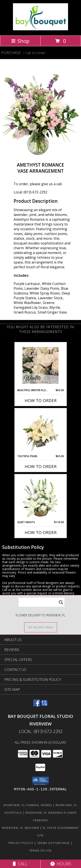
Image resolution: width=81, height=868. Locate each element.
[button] (40, 781)
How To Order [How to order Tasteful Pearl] (41, 466)
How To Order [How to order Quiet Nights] (41, 532)
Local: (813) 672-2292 (30, 192)
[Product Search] (41, 602)
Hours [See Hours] (61, 864)
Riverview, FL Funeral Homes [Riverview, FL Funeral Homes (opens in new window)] (28, 805)
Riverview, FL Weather (21, 828)
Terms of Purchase (53, 843)
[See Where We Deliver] (41, 627)
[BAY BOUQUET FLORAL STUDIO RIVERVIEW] (40, 29)
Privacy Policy (21, 843)
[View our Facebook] (37, 705)
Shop (20, 41)
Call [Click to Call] (20, 864)
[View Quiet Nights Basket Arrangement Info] (40, 497)
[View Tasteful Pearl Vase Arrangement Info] (40, 431)
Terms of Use (41, 850)
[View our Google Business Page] (44, 705)
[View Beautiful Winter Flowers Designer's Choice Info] (40, 365)
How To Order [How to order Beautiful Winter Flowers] (41, 400)
